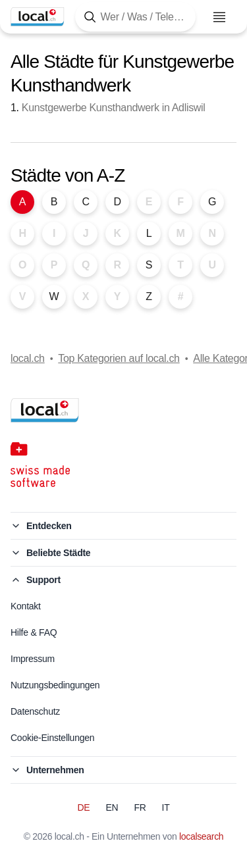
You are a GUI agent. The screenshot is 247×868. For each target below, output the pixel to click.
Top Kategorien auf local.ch (119, 358)
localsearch (201, 836)
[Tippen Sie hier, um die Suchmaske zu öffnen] (135, 17)
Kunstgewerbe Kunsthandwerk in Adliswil (114, 108)
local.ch (28, 358)
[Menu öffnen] (219, 17)
